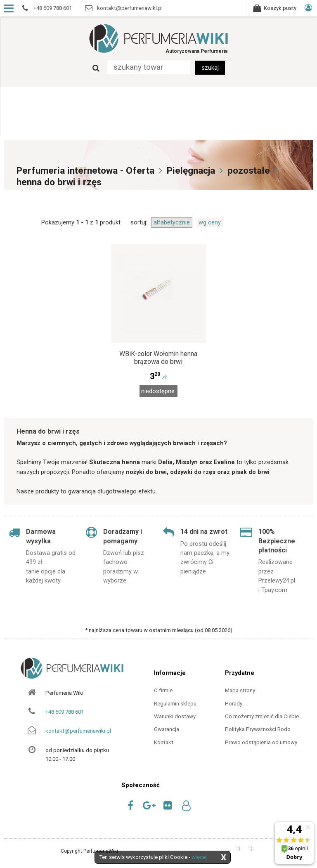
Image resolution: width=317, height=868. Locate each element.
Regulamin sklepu (175, 704)
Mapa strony (240, 690)
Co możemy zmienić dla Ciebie (262, 716)
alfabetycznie (172, 222)
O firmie (163, 690)
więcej (199, 857)
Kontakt (164, 742)
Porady (234, 704)
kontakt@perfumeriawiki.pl (78, 731)
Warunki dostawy (175, 716)
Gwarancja (167, 729)
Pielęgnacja (191, 171)
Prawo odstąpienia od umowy (261, 742)
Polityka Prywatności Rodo (258, 729)
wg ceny (210, 222)
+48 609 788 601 (65, 712)
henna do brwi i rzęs (59, 182)
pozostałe (249, 171)
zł (158, 377)
